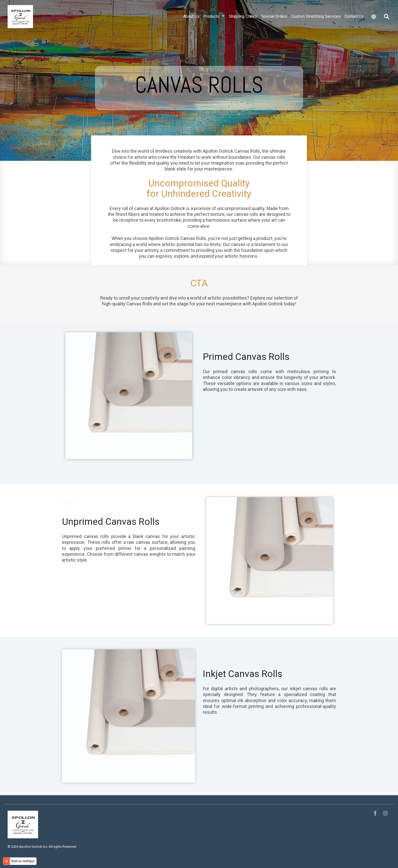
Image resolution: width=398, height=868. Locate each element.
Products (214, 16)
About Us (191, 16)
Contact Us (354, 16)
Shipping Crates (243, 16)
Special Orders (274, 16)
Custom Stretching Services (316, 16)
